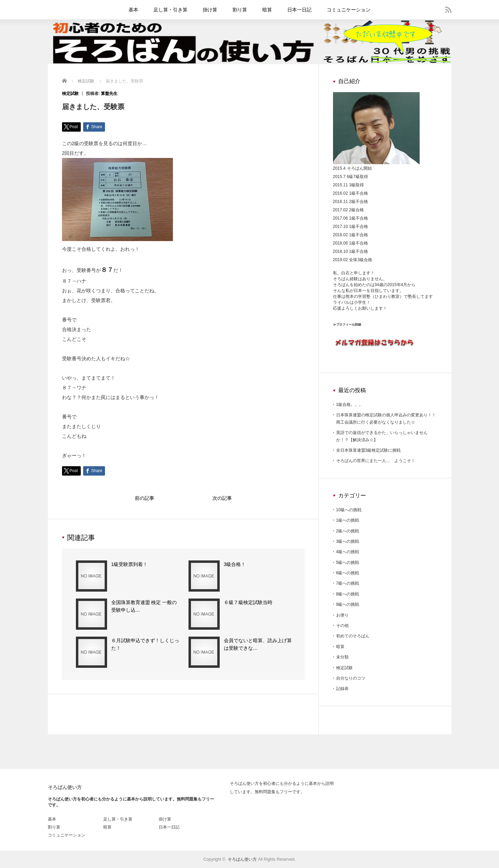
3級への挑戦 (348, 541)
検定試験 (70, 94)
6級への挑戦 (348, 573)
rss (448, 10)
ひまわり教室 (387, 296)
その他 (342, 626)
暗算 (267, 10)
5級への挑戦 (348, 563)
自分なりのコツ (351, 678)
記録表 (342, 689)
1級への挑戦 (348, 520)
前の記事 (145, 499)
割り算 (240, 10)
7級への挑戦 (348, 583)
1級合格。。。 (350, 405)
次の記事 (222, 499)
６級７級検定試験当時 (248, 604)
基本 (133, 10)
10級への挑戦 (349, 510)
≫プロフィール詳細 (347, 325)
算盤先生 (109, 94)
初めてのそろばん (353, 636)
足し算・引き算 (170, 10)
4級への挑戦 (348, 552)
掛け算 (210, 10)
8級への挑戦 (348, 594)
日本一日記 (299, 10)
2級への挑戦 (348, 531)
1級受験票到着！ (130, 566)
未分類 (342, 657)
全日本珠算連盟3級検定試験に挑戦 (369, 450)
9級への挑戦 (348, 604)
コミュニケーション (349, 10)
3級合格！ (235, 566)
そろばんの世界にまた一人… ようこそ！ (376, 461)
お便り (342, 615)
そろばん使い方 (65, 787)
